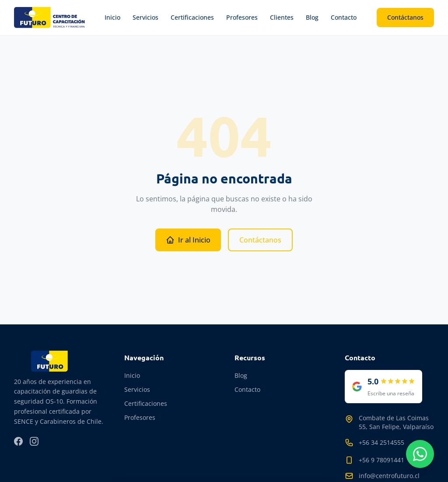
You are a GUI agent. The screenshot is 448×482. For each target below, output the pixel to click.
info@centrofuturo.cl (389, 476)
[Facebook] (18, 441)
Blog (312, 17)
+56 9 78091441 (381, 460)
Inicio (112, 17)
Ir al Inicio (188, 240)
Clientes (282, 17)
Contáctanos (405, 17)
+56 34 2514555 (381, 442)
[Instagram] (34, 441)
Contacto (344, 17)
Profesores (242, 17)
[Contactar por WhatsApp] (420, 454)
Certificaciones (192, 17)
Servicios (145, 17)
